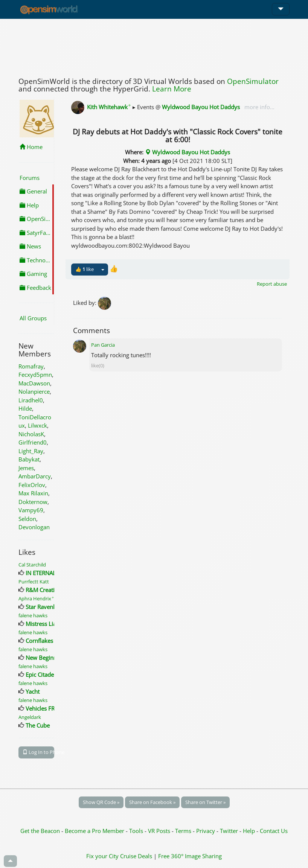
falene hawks (33, 615)
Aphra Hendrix (36, 598)
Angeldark (30, 717)
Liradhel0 (31, 400)
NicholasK (31, 434)
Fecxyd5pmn (35, 375)
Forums (30, 178)
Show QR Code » (101, 802)
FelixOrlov (32, 485)
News (30, 246)
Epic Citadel (40, 675)
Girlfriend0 (33, 442)
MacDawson (34, 383)
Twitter (229, 831)
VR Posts (160, 831)
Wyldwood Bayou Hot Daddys (201, 107)
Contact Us (274, 831)
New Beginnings (47, 658)
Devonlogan (34, 527)
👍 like (85, 269)
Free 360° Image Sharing (190, 856)
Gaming (33, 274)
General (33, 191)
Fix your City (102, 856)
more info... (259, 107)
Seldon (27, 519)
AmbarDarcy (35, 476)
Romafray (31, 366)
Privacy (206, 831)
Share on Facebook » (152, 802)
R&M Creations (45, 590)
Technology (37, 260)
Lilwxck (37, 425)
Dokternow (33, 502)
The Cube (38, 725)
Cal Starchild (32, 565)
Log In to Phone (38, 752)
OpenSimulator (253, 81)
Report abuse (272, 284)
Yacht (33, 691)
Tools (137, 831)
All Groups (33, 318)
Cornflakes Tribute (49, 641)
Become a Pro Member (95, 831)
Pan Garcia (103, 345)
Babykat (29, 459)
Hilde (25, 408)
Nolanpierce (34, 391)
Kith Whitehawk (109, 107)
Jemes (26, 468)
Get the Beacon (40, 831)
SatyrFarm (37, 233)
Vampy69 (31, 510)
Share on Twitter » (205, 802)
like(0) (98, 365)
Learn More (172, 89)
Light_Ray (31, 451)
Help (29, 205)
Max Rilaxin (33, 493)
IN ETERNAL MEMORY (53, 573)
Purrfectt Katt (34, 582)
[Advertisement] (154, 46)
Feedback (35, 288)
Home (31, 147)
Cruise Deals (136, 856)
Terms (184, 831)
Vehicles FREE (43, 708)
